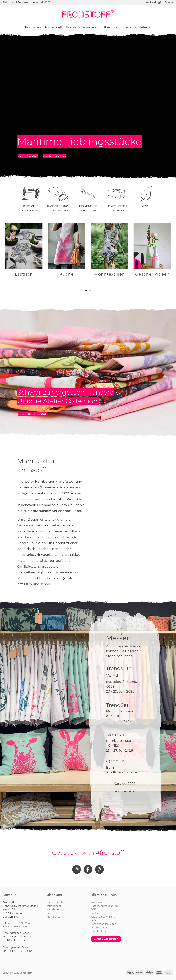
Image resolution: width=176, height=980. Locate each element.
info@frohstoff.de (22, 927)
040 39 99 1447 (21, 923)
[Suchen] (154, 14)
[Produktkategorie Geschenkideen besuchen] (152, 252)
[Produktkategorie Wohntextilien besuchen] (109, 252)
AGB (93, 909)
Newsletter (53, 909)
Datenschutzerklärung (104, 906)
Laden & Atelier (137, 27)
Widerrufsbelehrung (103, 917)
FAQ (93, 920)
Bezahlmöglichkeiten (103, 924)
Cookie (95, 913)
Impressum (97, 902)
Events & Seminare (82, 27)
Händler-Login (153, 2)
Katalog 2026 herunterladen (125, 787)
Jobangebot (54, 906)
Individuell (53, 27)
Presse (169, 2)
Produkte (32, 27)
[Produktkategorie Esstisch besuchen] (24, 252)
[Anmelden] (166, 14)
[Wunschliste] (160, 14)
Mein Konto (54, 917)
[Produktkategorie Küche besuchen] (67, 252)
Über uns (111, 27)
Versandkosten (100, 927)
